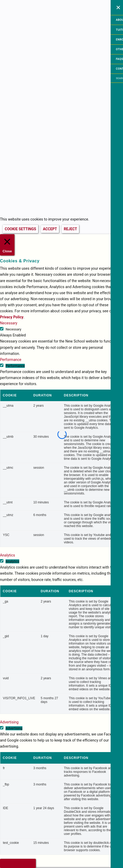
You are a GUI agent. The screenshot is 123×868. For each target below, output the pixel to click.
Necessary (13, 329)
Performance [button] (11, 360)
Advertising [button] (9, 722)
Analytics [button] (8, 555)
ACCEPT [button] (50, 229)
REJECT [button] (70, 229)
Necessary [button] (9, 323)
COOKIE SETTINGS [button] (20, 229)
